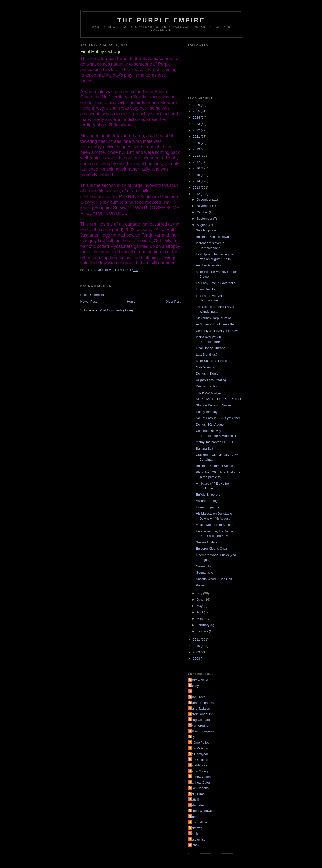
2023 (197, 124)
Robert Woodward (202, 811)
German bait (205, 566)
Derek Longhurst (201, 714)
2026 (197, 105)
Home (131, 302)
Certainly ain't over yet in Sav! (217, 331)
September (205, 219)
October (203, 212)
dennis (194, 834)
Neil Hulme (197, 794)
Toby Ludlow (198, 822)
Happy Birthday (207, 412)
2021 (197, 137)
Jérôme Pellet (199, 743)
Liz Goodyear (199, 754)
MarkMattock (198, 765)
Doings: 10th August (210, 424)
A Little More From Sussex (214, 525)
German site (205, 573)
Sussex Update (207, 542)
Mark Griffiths (199, 760)
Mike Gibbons (199, 788)
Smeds (194, 817)
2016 (197, 168)
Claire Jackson (200, 708)
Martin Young (199, 771)
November (204, 206)
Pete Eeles (197, 805)
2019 (197, 149)
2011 (197, 639)
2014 (197, 181)
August (202, 225)
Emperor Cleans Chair (212, 549)
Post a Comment (92, 295)
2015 (197, 175)
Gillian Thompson (202, 731)
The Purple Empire (161, 20)
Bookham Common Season (215, 466)
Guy (192, 737)
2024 (197, 117)
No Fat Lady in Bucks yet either (218, 418)
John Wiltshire (199, 748)
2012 (197, 194)
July (200, 593)
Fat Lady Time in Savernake (216, 283)
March (201, 619)
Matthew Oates (200, 777)
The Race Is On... (208, 393)
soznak (194, 845)
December (204, 199)
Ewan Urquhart (200, 726)
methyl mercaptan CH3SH (214, 442)
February (203, 625)
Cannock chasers (201, 703)
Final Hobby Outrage (211, 348)
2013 (197, 187)
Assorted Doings (207, 501)
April (200, 612)
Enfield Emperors (208, 494)
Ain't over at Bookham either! (216, 324)
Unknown (196, 828)
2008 (197, 659)
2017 (197, 162)
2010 (197, 646)
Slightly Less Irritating (211, 380)
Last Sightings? (207, 354)
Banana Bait (205, 448)
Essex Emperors (207, 507)
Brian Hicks (197, 697)
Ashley (194, 686)
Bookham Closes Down (212, 237)
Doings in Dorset (208, 374)
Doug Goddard (200, 720)
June (200, 600)
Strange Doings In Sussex (214, 405)
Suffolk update (206, 230)
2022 (197, 130)
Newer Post (89, 302)
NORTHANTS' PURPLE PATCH (218, 399)
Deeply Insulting (207, 386)
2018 (197, 156)
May (200, 606)
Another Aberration (209, 265)
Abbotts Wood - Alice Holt (214, 579)
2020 (197, 143)
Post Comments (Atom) (116, 310)
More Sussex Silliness (211, 361)
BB (191, 691)
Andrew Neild (199, 680)
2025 (197, 111)
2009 (197, 652)
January (203, 631)
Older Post (173, 302)
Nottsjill (194, 800)
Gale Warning (205, 367)
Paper (200, 585)
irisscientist (197, 839)
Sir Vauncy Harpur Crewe (214, 318)
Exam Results (206, 289)
